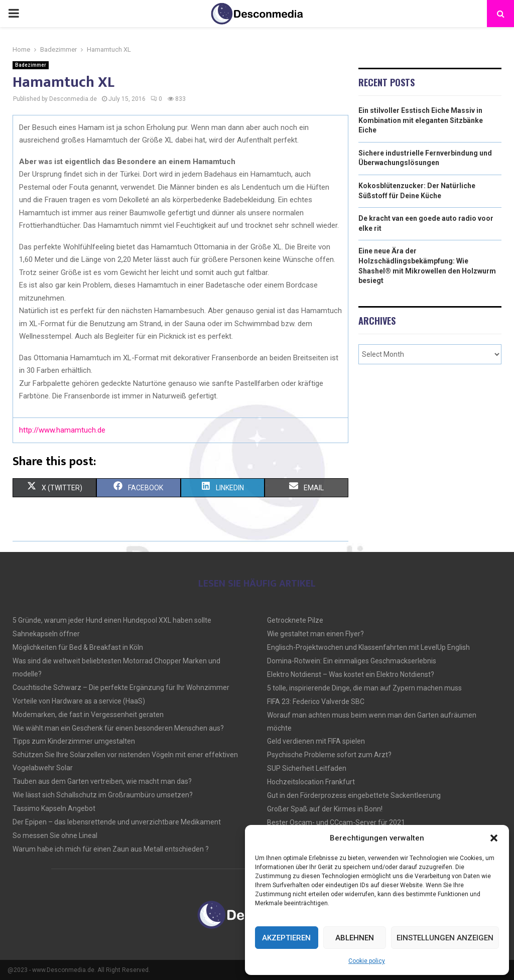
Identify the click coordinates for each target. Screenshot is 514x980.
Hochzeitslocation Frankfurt (311, 782)
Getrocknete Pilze (295, 620)
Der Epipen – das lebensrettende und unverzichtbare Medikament (117, 822)
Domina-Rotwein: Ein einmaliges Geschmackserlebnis (352, 661)
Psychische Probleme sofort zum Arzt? (329, 755)
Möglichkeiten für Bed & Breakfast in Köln (78, 647)
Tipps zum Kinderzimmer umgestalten (74, 741)
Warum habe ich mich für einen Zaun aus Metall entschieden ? (111, 849)
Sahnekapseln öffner (46, 634)
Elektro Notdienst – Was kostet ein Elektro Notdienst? (351, 674)
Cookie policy (367, 961)
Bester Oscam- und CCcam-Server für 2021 (336, 822)
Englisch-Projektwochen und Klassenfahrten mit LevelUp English (368, 647)
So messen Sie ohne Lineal (55, 835)
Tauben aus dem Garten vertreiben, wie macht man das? (102, 781)
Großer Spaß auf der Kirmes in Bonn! (325, 809)
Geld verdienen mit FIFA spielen (316, 741)
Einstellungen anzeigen (445, 938)
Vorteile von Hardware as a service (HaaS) (79, 701)
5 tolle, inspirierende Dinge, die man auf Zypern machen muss (364, 688)
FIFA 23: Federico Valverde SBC (316, 702)
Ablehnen (355, 938)
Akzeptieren (286, 938)
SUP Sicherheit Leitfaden (307, 768)
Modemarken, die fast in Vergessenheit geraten (88, 715)
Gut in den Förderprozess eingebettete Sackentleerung (354, 795)
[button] (494, 838)
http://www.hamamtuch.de (62, 430)
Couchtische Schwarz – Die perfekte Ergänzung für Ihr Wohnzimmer (121, 687)
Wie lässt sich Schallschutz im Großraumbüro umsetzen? (103, 795)
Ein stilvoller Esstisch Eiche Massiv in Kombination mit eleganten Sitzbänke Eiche (421, 120)
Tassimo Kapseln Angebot (54, 808)
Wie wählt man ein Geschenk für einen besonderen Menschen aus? (118, 728)
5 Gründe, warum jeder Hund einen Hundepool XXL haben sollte (112, 620)
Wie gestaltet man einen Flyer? (315, 634)
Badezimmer (31, 65)
